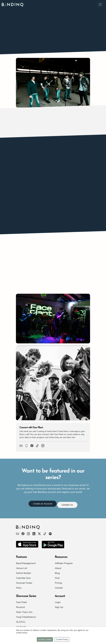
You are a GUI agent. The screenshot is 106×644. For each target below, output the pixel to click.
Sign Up (59, 607)
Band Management (26, 563)
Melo (19, 588)
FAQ (57, 578)
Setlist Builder (24, 573)
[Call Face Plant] (26, 446)
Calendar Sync (23, 578)
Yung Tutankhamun (26, 617)
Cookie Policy (62, 639)
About (58, 568)
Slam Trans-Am (24, 612)
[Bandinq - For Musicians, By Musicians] (53, 528)
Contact (59, 588)
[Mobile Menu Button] (100, 4)
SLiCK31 (21, 622)
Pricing (58, 583)
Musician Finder (24, 583)
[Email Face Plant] (21, 446)
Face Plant (21, 602)
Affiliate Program (64, 563)
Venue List (22, 568)
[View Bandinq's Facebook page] (23, 534)
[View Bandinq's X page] (39, 534)
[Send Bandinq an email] (18, 534)
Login (58, 602)
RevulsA (21, 607)
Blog (57, 573)
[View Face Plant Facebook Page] (32, 446)
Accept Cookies (45, 639)
